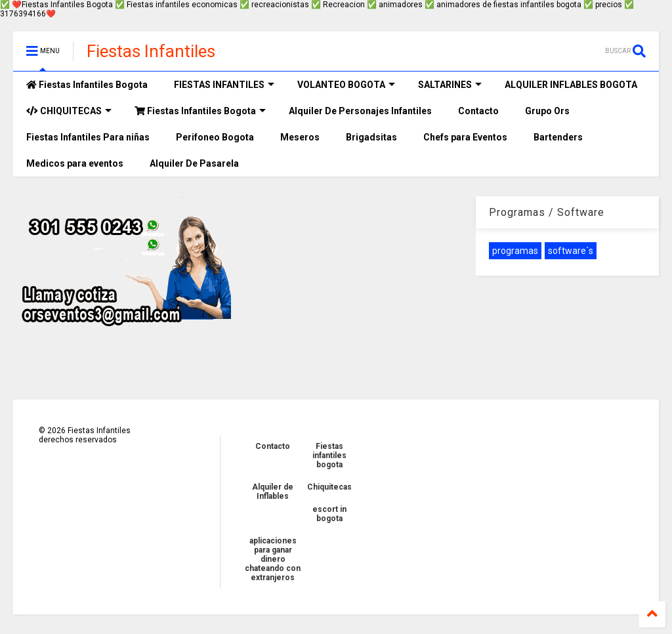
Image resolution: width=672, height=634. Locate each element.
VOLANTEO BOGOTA (346, 85)
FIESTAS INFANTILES (224, 85)
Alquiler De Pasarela (194, 163)
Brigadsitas (371, 137)
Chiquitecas (329, 487)
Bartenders (558, 137)
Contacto (478, 111)
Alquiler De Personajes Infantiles (360, 111)
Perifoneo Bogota (215, 137)
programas (515, 251)
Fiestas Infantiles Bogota (87, 85)
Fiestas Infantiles (151, 51)
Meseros (300, 137)
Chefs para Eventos (465, 137)
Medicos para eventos (75, 163)
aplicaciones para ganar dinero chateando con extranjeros (273, 559)
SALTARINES (450, 85)
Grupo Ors (547, 111)
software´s (571, 251)
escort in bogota (329, 514)
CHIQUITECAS (69, 111)
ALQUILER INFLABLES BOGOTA (571, 85)
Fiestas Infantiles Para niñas (88, 137)
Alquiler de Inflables (273, 492)
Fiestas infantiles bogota (329, 455)
